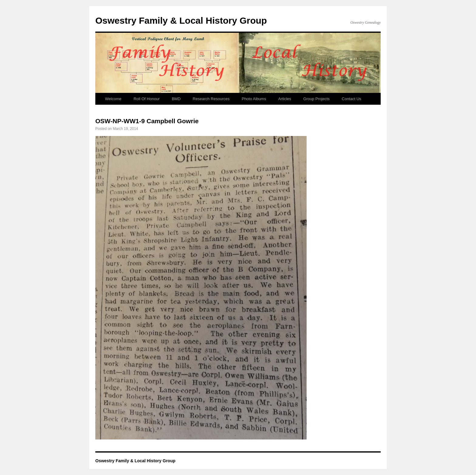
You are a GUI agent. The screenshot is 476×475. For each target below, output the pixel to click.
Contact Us (352, 99)
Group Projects (316, 99)
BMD (176, 99)
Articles (285, 99)
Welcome (113, 99)
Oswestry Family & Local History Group (181, 20)
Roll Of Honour (147, 99)
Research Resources (211, 99)
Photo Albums (254, 99)
